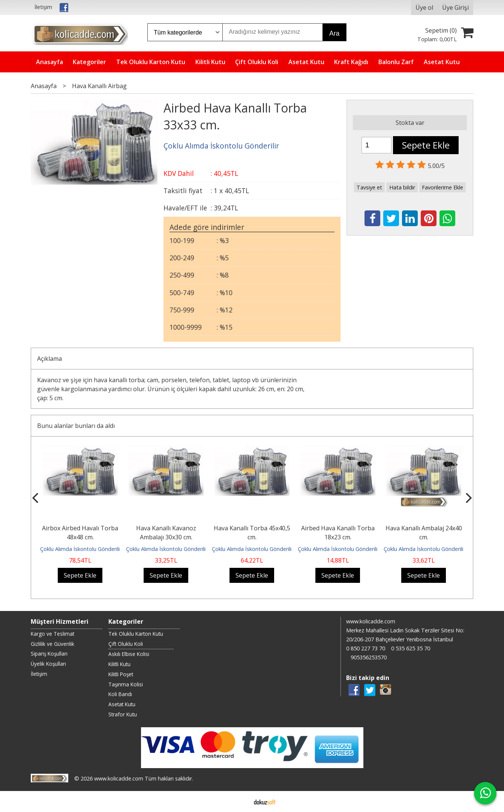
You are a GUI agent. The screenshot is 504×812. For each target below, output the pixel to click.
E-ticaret (240, 801)
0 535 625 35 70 (411, 648)
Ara (334, 33)
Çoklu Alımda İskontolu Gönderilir (81, 549)
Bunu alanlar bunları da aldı (76, 426)
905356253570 (369, 657)
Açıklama (49, 359)
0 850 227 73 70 (366, 648)
